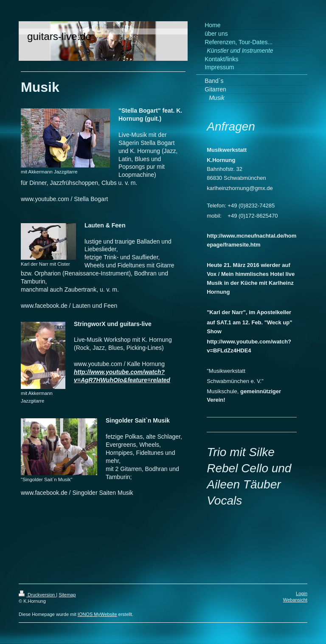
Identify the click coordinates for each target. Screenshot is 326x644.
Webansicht (295, 600)
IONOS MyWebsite (97, 614)
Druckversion (37, 595)
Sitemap (67, 595)
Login (302, 593)
